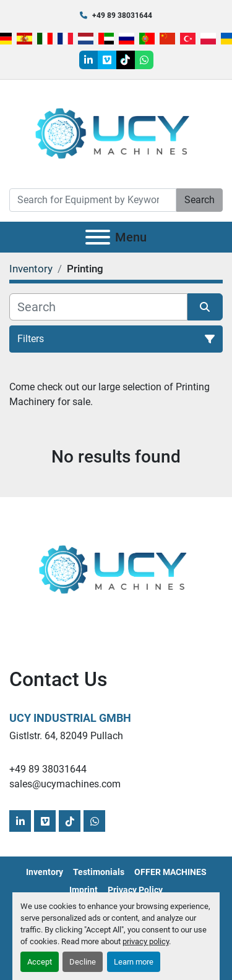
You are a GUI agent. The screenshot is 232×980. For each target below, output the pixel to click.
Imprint (84, 890)
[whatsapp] (144, 60)
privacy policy (146, 941)
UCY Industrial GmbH (70, 718)
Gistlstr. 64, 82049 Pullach (66, 736)
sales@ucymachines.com (65, 784)
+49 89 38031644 (122, 15)
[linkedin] (88, 60)
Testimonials (99, 872)
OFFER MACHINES (170, 872)
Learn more (134, 962)
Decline (83, 962)
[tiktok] (126, 60)
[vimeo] (107, 60)
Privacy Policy (135, 890)
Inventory (45, 872)
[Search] (93, 200)
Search (200, 200)
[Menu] (98, 237)
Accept (40, 962)
